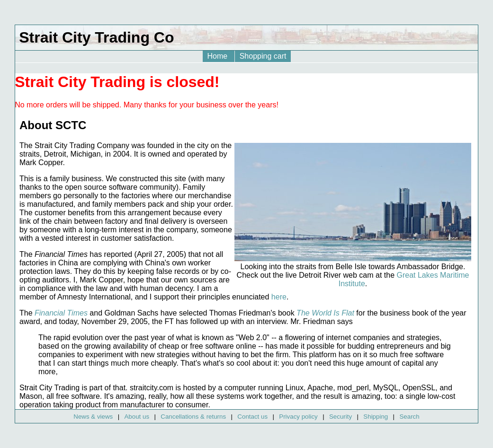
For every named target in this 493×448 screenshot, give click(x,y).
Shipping (376, 417)
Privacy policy (298, 417)
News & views (93, 417)
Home (219, 56)
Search (409, 417)
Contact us (252, 417)
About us (137, 417)
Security (341, 417)
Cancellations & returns (193, 417)
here (279, 297)
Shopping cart (263, 56)
